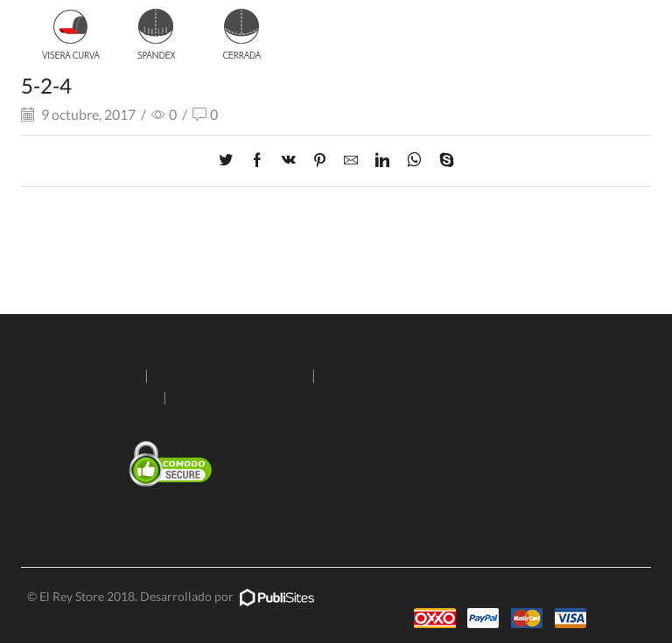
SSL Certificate (172, 503)
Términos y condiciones (247, 397)
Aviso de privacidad (94, 397)
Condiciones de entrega (230, 375)
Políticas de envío (81, 375)
